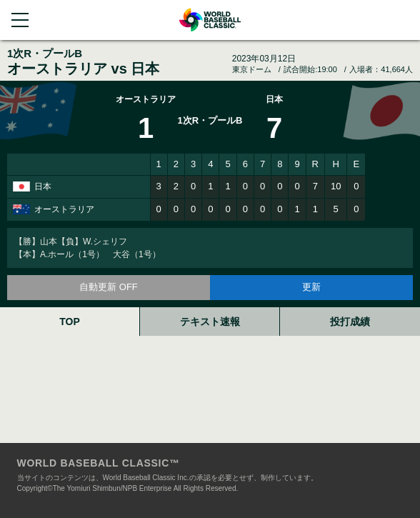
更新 (311, 287)
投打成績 (350, 322)
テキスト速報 (210, 322)
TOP (70, 322)
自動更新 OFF (109, 287)
